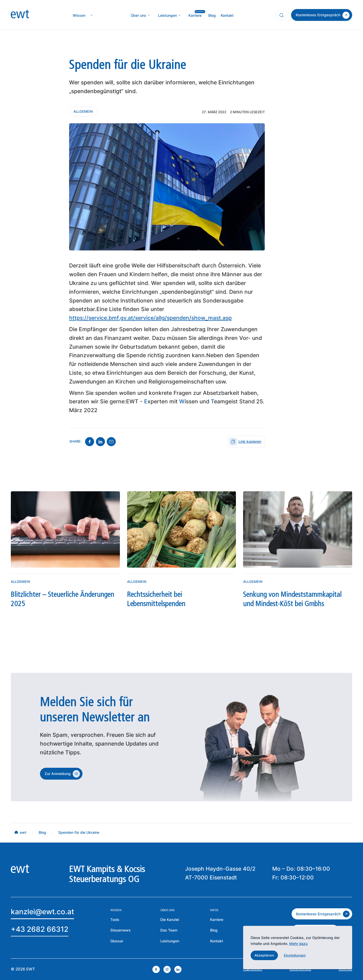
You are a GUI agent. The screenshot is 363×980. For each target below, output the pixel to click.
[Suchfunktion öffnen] (281, 15)
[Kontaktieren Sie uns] (83, 111)
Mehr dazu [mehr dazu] (298, 944)
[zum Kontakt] (322, 15)
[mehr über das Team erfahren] (169, 930)
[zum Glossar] (117, 941)
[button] (264, 955)
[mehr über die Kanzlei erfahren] (138, 15)
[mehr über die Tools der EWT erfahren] (115, 919)
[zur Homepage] (20, 15)
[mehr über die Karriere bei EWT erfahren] (217, 919)
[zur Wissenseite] (79, 15)
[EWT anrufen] (40, 930)
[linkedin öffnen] (178, 969)
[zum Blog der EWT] (214, 930)
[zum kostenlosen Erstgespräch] (322, 914)
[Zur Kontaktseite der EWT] (217, 941)
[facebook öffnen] (156, 969)
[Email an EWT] (42, 913)
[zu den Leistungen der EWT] (170, 941)
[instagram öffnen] (167, 969)
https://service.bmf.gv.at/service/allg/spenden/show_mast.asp (150, 318)
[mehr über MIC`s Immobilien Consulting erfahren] (167, 15)
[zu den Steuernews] (121, 930)
